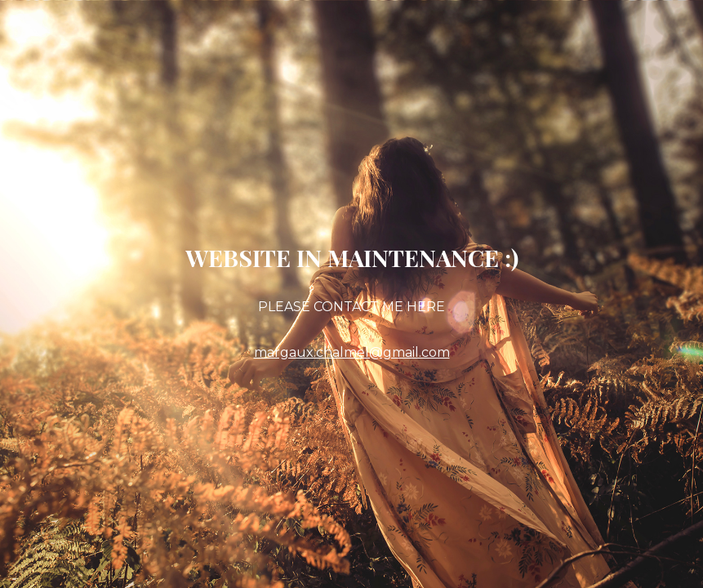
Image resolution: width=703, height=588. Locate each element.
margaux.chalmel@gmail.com (352, 352)
